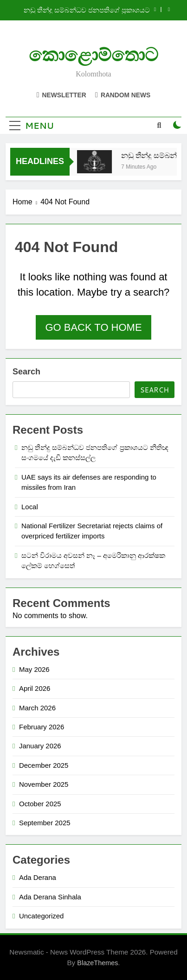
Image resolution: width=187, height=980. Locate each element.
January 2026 (40, 746)
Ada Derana (38, 877)
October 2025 (40, 804)
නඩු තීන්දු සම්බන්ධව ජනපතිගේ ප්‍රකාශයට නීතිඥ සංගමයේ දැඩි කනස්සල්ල (87, 10)
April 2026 (35, 688)
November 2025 (44, 784)
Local (30, 507)
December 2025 (44, 765)
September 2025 (45, 823)
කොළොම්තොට (93, 55)
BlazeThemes (97, 963)
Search (26, 372)
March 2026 (37, 708)
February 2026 (42, 727)
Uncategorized (41, 916)
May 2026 (34, 669)
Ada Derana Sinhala (50, 897)
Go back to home (93, 327)
